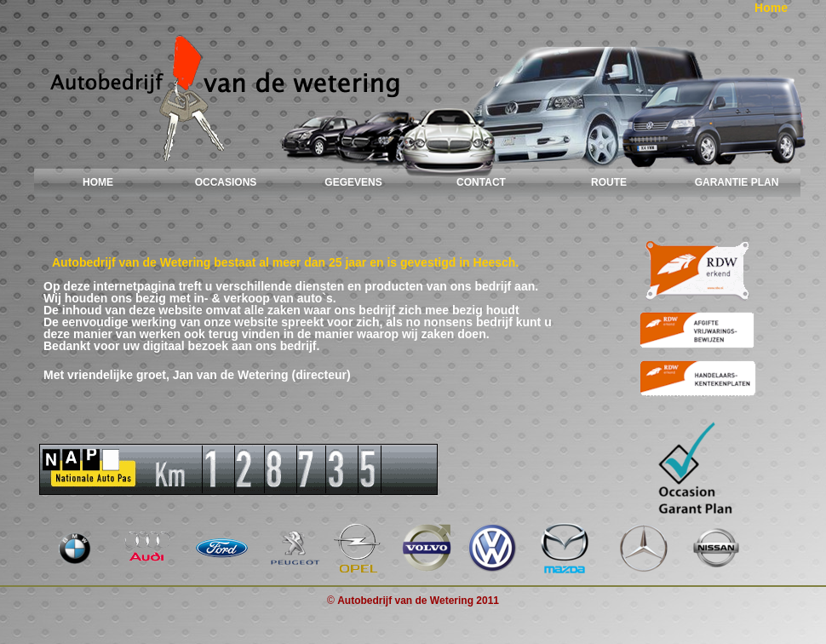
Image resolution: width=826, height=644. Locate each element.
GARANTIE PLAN (737, 182)
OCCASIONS (226, 182)
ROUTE (609, 182)
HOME (98, 182)
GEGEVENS (353, 182)
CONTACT (481, 182)
